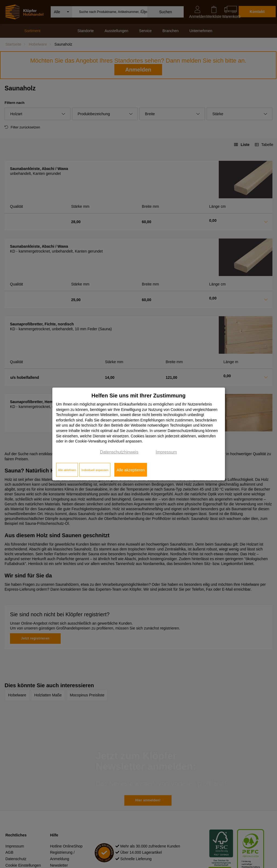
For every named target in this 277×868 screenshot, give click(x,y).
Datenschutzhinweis (119, 452)
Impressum (166, 452)
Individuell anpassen (95, 470)
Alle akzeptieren (131, 470)
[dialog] (139, 434)
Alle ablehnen (67, 470)
